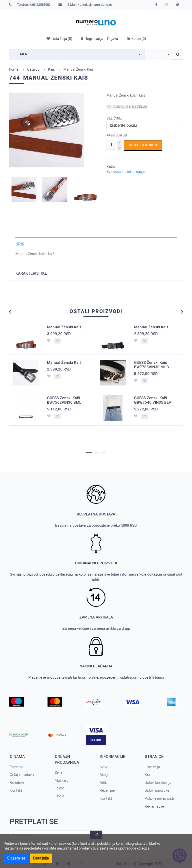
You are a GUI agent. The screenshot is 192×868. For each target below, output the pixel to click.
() (59, 39)
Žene (58, 772)
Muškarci (62, 780)
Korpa (150, 775)
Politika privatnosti (159, 798)
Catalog (33, 69)
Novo (104, 767)
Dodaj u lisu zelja (127, 107)
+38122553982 (40, 5)
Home (14, 69)
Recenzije (107, 790)
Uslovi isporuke (157, 790)
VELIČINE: (114, 118)
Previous (14, 312)
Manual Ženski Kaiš (64, 327)
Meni (24, 54)
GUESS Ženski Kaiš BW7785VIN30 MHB (151, 365)
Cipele (59, 796)
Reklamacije (154, 806)
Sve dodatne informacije (126, 172)
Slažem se (16, 858)
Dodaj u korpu (143, 145)
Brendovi (17, 783)
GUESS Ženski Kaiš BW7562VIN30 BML (64, 400)
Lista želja (152, 767)
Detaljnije (41, 858)
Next (178, 312)
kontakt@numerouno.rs (95, 5)
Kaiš (51, 69)
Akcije (104, 775)
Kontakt (16, 790)
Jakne (59, 788)
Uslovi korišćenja (158, 783)
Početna (16, 767)
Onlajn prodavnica (24, 775)
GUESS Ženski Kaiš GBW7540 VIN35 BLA (153, 400)
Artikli (104, 783)
